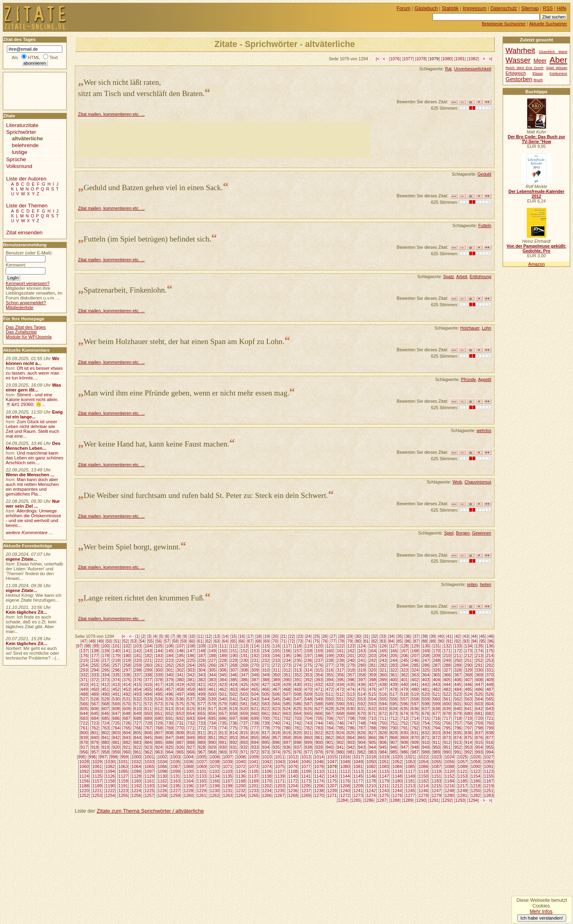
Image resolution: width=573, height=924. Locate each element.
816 (255, 733)
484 (458, 689)
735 (223, 723)
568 (105, 704)
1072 (241, 766)
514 (362, 694)
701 (276, 718)
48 (92, 641)
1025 (462, 757)
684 (95, 718)
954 (479, 747)
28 (341, 636)
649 (138, 713)
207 (415, 656)
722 (84, 723)
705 (319, 718)
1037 (201, 762)
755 (436, 723)
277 (330, 665)
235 (298, 660)
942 (351, 747)
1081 (460, 59)
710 (372, 718)
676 (426, 713)
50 (109, 641)
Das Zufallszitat (21, 332)
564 (479, 699)
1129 (149, 776)
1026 (476, 757)
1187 (489, 781)
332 (84, 675)
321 (383, 670)
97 (79, 646)
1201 (254, 786)
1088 (450, 766)
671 (372, 713)
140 (116, 651)
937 (298, 747)
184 (170, 656)
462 (223, 689)
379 (170, 680)
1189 (97, 786)
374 (116, 680)
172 (458, 651)
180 (127, 656)
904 (362, 742)
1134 (215, 776)
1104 (241, 771)
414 (127, 684)
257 (116, 665)
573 (159, 704)
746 (340, 723)
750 (383, 723)
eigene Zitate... (21, 559)
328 (458, 670)
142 (138, 651)
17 (250, 636)
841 (105, 738)
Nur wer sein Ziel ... (33, 504)
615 (191, 709)
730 (170, 723)
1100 (189, 771)
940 (330, 747)
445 (458, 684)
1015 (332, 757)
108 (191, 646)
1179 (384, 781)
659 (244, 713)
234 (287, 660)
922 (138, 747)
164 (372, 651)
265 (201, 665)
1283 (489, 795)
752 (405, 723)
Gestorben (519, 79)
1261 (201, 795)
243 (383, 660)
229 (234, 660)
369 (479, 675)
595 (394, 704)
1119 (436, 771)
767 (148, 728)
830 (405, 733)
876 (479, 738)
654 (191, 713)
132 (447, 646)
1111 (332, 771)
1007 (228, 757)
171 (447, 651)
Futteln (485, 225)
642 (479, 709)
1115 (384, 771)
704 (308, 718)
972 (255, 752)
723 (95, 723)
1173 (306, 781)
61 (200, 641)
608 (116, 709)
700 (266, 718)
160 (330, 651)
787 (362, 728)
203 (372, 656)
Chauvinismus (478, 482)
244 (394, 660)
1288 (395, 800)
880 (105, 742)
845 (148, 738)
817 (266, 733)
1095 (123, 771)
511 (330, 694)
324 (415, 670)
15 (234, 636)
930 (223, 747)
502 (234, 694)
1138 (267, 776)
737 (244, 723)
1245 (411, 791)
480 (415, 689)
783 (319, 728)
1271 (332, 795)
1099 (175, 771)
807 (159, 733)
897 (287, 742)
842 (116, 738)
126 (383, 646)
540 (223, 699)
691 (170, 718)
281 (372, 665)
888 (191, 742)
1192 (136, 786)
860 (308, 738)
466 (266, 689)
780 (287, 728)
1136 (241, 776)
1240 (345, 791)
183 (159, 656)
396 (351, 680)
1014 (319, 757)
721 (490, 718)
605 (84, 709)
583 (266, 704)
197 (308, 656)
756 (447, 723)
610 (138, 709)
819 (287, 733)
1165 (201, 781)
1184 (450, 781)
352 (298, 675)
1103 (228, 771)
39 (433, 636)
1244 (397, 791)
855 (255, 738)
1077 (408, 59)
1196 (189, 786)
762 (95, 728)
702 (287, 718)
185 (180, 656)
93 (466, 641)
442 (426, 684)
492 (127, 694)
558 (415, 699)
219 (127, 660)
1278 (423, 795)
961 (138, 752)
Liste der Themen (27, 206)
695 (212, 718)
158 (308, 651)
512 (340, 694)
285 (415, 665)
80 (358, 641)
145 (170, 651)
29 (350, 636)
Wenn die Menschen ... (30, 475)
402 (415, 680)
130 (426, 646)
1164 (189, 781)
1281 (462, 795)
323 (405, 670)
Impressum (475, 8)
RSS (548, 8)
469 (298, 689)
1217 (462, 786)
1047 (332, 762)
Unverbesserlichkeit (473, 69)
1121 (462, 771)
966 (191, 752)
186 (191, 656)
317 (340, 670)
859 (298, 738)
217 (105, 660)
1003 (175, 757)
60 (192, 641)
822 (319, 733)
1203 (280, 786)
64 (225, 641)
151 (234, 651)
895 (266, 742)
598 (426, 704)
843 (127, 738)
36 (408, 636)
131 (436, 646)
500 (212, 694)
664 (298, 713)
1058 (476, 762)
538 (201, 699)
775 (234, 728)
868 (394, 738)
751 (394, 723)
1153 (462, 776)
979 (330, 752)
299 (148, 670)
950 (436, 747)
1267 (280, 795)
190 (234, 656)
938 (308, 747)
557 (405, 699)
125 (372, 646)
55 (150, 641)
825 (351, 733)
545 (276, 699)
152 (244, 651)
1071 (228, 766)
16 (242, 636)
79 (350, 641)
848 (180, 738)
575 (180, 704)
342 (191, 675)
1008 (241, 757)
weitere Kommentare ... (29, 533)
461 (212, 689)
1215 (436, 786)
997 (103, 757)
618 (223, 709)
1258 (162, 795)
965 (180, 752)
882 (127, 742)
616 (201, 709)
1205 (306, 786)
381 (191, 680)
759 (479, 723)
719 (468, 718)
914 (468, 742)
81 (366, 641)
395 (340, 680)
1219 (489, 786)
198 (319, 656)
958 (105, 752)
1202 (267, 786)
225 (191, 660)
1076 (395, 59)
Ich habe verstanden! (542, 918)
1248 (450, 791)
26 (325, 636)
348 (255, 675)
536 (180, 699)
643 (490, 709)
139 (105, 651)
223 (170, 660)
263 (180, 665)
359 (372, 675)
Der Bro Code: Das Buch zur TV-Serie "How (537, 139)
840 (95, 738)
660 (255, 713)
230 (244, 660)
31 (366, 636)
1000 (136, 757)
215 (84, 660)
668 (340, 713)
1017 (358, 757)
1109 (306, 771)
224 (180, 660)
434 (340, 684)
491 (116, 694)
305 (212, 670)
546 (287, 699)
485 (468, 689)
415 (138, 684)
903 (351, 742)
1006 (215, 757)
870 (415, 738)
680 (468, 713)
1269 (306, 795)
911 (436, 742)
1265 (254, 795)
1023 (436, 757)
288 (447, 665)
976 (298, 752)
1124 (84, 776)
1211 (384, 786)
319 (362, 670)
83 (383, 641)
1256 (136, 795)
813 (223, 733)
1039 (228, 762)
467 (276, 689)
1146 (371, 776)
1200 (241, 786)
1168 (241, 781)
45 (483, 636)
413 (116, 684)
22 (292, 636)
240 (351, 660)
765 (127, 728)
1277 (411, 795)
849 (191, 738)
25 (316, 636)
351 (287, 675)
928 (201, 747)
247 (426, 660)
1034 (162, 762)
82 (375, 641)
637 (426, 709)
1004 (189, 757)
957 (95, 752)
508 (298, 694)
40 (441, 636)
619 (234, 709)
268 (234, 665)
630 (351, 709)
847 (170, 738)
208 (426, 656)
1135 (228, 776)
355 (330, 675)
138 (95, 651)
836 (468, 733)
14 (225, 636)
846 (159, 738)
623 (276, 709)
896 (276, 742)
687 (127, 718)
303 (191, 670)
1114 (371, 771)
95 (483, 641)
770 (180, 728)
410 (84, 684)
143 (148, 651)
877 (490, 738)
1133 (201, 776)
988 (426, 752)
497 (180, 694)
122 (340, 646)
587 (308, 704)
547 (298, 699)
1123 (489, 771)
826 (362, 733)
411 (95, 684)
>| (490, 59)
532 (138, 699)
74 (308, 641)
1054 (423, 762)
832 (426, 733)
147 (191, 651)
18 (259, 636)
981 (351, 752)
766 (138, 728)
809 (180, 733)
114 (255, 646)
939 (319, 747)
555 (383, 699)
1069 (201, 766)
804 (127, 733)
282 (383, 665)
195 (287, 656)
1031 (123, 762)
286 (426, 665)
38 (425, 636)
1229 (201, 791)
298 (138, 670)
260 (148, 665)
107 (180, 646)
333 (95, 675)
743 (308, 723)
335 (116, 675)
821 (308, 733)
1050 (371, 762)
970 (234, 752)
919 (105, 747)
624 (287, 709)
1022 (423, 757)
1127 (123, 776)
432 (319, 684)
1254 (110, 795)
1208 (345, 786)
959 (116, 752)
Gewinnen (482, 533)
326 (436, 670)
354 (319, 675)
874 (458, 738)
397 (362, 680)
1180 (397, 781)
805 (138, 733)
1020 (397, 757)
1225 (149, 791)
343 (201, 675)
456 (159, 689)
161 (340, 651)
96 (491, 641)
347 (244, 675)
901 (330, 742)
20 (275, 636)
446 (468, 684)
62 (209, 641)
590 (340, 704)
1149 (411, 776)
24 (308, 636)
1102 (215, 771)
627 (319, 709)
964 (170, 752)
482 (436, 689)
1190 (110, 786)
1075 (280, 766)
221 (148, 660)
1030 (110, 762)
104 (148, 646)
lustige (20, 152)
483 (447, 689)
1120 (450, 771)
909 (415, 742)
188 (212, 656)
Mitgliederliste (20, 307)
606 (95, 709)
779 (276, 728)
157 (298, 651)
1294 (473, 800)
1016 (345, 757)
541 (234, 699)
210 (447, 656)
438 (383, 684)
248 (436, 660)
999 (124, 757)
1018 (371, 757)
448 (490, 684)
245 (405, 660)
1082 (473, 59)
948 (415, 747)
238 (330, 660)
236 (308, 660)
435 (351, 684)
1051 (384, 762)
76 (325, 641)
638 (436, 709)
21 (283, 636)
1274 (371, 795)
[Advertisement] (224, 140)
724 (105, 723)
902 (340, 742)
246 (415, 660)
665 (308, 713)
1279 (436, 795)
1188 (84, 786)
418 (170, 684)
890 (212, 742)
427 (266, 684)
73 (300, 641)
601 (458, 704)
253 (490, 660)
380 (180, 680)
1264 (241, 795)
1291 (434, 800)
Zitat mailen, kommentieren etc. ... (111, 114)
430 (298, 684)
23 (300, 636)
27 (333, 636)
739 (266, 723)
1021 (411, 757)
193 (266, 656)
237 (319, 660)
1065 (149, 766)
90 (441, 641)
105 (159, 646)
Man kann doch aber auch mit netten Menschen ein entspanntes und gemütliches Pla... (32, 487)
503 (244, 694)
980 (340, 752)
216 (95, 660)
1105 (254, 771)
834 (447, 733)
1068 (189, 766)
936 (287, 747)
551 (340, 699)
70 (275, 641)
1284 (343, 800)
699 (255, 718)
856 (266, 738)
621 (255, 709)
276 (319, 665)
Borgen (463, 533)
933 (255, 747)
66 (242, 641)
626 (308, 709)
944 (372, 747)
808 (170, 733)
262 (170, 665)
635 (405, 709)
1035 (175, 762)
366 (447, 675)
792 (415, 728)
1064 (136, 766)
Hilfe (562, 8)
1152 (450, 776)
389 (276, 680)
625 (298, 709)
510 (319, 694)
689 (148, 718)
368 (468, 675)
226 (201, 660)
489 (95, 694)
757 (458, 723)
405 (447, 680)
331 (490, 670)
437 (372, 684)
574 (170, 704)
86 (408, 641)
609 (127, 709)
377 (148, 680)
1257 (149, 795)
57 (167, 641)
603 (479, 704)
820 (298, 733)
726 (127, 723)
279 (351, 665)
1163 (175, 781)
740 (276, 723)
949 (426, 747)
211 (458, 656)
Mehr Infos (541, 912)
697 (234, 718)
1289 (408, 800)
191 (244, 656)
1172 (293, 781)
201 (351, 656)
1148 (397, 776)
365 (436, 675)
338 (148, 675)
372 (95, 680)
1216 (450, 786)
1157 (97, 781)
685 (105, 718)
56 (159, 641)
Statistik (450, 8)
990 (447, 752)
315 (319, 670)
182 (148, 656)
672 (383, 713)
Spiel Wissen (557, 68)
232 (266, 660)
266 (212, 665)
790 (394, 728)
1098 (162, 771)
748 (362, 723)
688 (138, 718)
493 (138, 694)
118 (298, 646)
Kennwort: (16, 265)
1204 (293, 786)
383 (212, 680)
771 (191, 728)
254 (84, 665)
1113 (358, 771)
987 (415, 752)
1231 (228, 791)
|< (377, 59)
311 (276, 670)
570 (127, 704)
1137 (254, 776)
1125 (97, 776)
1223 (123, 791)
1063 (123, 766)
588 (319, 704)
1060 (84, 766)
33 (383, 636)
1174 (319, 781)
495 (159, 694)
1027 (489, 757)
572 (148, 704)
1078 (421, 59)
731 (180, 723)
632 (372, 709)
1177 (358, 781)
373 (105, 680)
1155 (489, 776)
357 (351, 675)
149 (212, 651)
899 (308, 742)
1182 (423, 781)
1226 (162, 791)
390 (287, 680)
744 (319, 723)
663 (287, 713)
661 (266, 713)
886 (170, 742)
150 (223, 651)
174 (479, 651)
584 (276, 704)
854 (244, 738)
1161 (149, 781)
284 (405, 665)
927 (191, 747)
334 (105, 675)
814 (234, 733)
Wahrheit (520, 50)
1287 (382, 800)
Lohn (487, 328)
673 (394, 713)
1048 (345, 762)
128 (405, 646)
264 (191, 665)
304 (201, 670)
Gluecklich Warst (553, 52)
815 (244, 733)
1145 (358, 776)
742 (298, 723)
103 (138, 646)
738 (255, 723)
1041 (254, 762)
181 (138, 656)
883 (138, 742)
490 (105, 694)
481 (426, 689)
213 (479, 656)
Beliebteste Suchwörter (504, 24)
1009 (254, 757)
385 (234, 680)
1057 (462, 762)
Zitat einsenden (24, 233)
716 (436, 718)
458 (180, 689)
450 (95, 689)
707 (340, 718)
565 (490, 699)
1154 (476, 776)
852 (223, 738)
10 (192, 636)
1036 (189, 762)
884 (148, 742)
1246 (423, 791)
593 (372, 704)
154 (266, 651)
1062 (110, 766)
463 (234, 689)
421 (201, 684)
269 (244, 665)
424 (234, 684)
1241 (358, 791)
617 (212, 709)
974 (276, 752)
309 (255, 670)
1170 (267, 781)
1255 (123, 795)
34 (391, 636)
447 (479, 684)
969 (223, 752)
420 (191, 684)
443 (436, 684)
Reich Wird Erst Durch (524, 68)
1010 (267, 757)
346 (234, 675)
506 (276, 694)
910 (426, 742)
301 (170, 670)
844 (138, 738)
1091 (489, 766)
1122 (476, 771)
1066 (162, 766)
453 (127, 689)
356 (340, 675)
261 (159, 665)
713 (405, 718)
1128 (136, 776)
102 (127, 646)
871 (426, 738)
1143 (332, 776)
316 (330, 670)
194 (276, 656)
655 (201, 713)
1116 (397, 771)
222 (159, 660)
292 (490, 665)
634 (394, 709)
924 (159, 747)
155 (276, 651)
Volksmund (19, 166)
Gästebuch (426, 8)
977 (308, 752)
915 (479, 742)
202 (362, 656)
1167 (228, 781)
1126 (110, 776)
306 (223, 670)
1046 (319, 762)
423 (223, 684)
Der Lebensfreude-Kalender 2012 (536, 194)
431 (308, 684)
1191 (123, 786)
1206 (319, 786)
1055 (436, 762)
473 (340, 689)
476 (372, 689)
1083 (384, 766)
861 (319, 738)
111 (223, 646)
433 (330, 684)
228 (223, 660)
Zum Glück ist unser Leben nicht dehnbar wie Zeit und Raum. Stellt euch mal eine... (32, 429)
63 (217, 641)
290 (468, 665)
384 (223, 680)
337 (138, 675)
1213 (411, 786)
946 (394, 747)
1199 (228, 786)
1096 (136, 771)
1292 (447, 800)
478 (394, 689)
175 (490, 651)
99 (96, 646)
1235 (280, 791)
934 (266, 747)
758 (468, 723)
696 (223, 718)
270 (255, 665)
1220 (84, 791)
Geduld (485, 174)
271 (266, 665)
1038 (215, 762)
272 (276, 665)
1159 (123, 781)
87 (416, 641)
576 (191, 704)
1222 (110, 791)
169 (426, 651)
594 (383, 704)
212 (468, 656)
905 (372, 742)
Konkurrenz (559, 74)
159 (319, 651)
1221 (97, 791)
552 (351, 699)
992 (468, 752)
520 (426, 694)
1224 (136, 791)
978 (319, 752)
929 (212, 747)
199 (330, 656)
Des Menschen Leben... (33, 446)
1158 (110, 781)
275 (308, 665)
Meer (540, 61)
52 (125, 641)
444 (447, 684)
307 (234, 670)
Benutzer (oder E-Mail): (29, 253)
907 (394, 742)
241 (362, 660)
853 (234, 738)
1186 (476, 781)
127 (394, 646)
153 (255, 651)
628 (330, 709)
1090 (476, 766)
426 (255, 684)
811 (201, 733)
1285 (356, 800)
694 (201, 718)
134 (468, 646)
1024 (450, 757)
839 (84, 738)
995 (82, 757)
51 (117, 641)
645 (95, 713)
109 (201, 646)
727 (138, 723)
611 (148, 709)
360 (383, 675)
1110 (319, 771)
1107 (280, 771)
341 (180, 675)
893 (244, 742)
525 (479, 694)
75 (316, 641)
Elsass (537, 74)
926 (180, 747)
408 (479, 680)
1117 (411, 771)
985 (394, 752)
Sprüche (16, 159)
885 (159, 742)
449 (84, 689)
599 (436, 704)
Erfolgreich (515, 73)
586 (298, 704)
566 (84, 704)
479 (405, 689)
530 (116, 699)
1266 (267, 795)
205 (394, 656)
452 (116, 689)
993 (479, 752)
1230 (215, 791)
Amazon (536, 264)
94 (474, 641)
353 (308, 675)
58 (175, 641)
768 (159, 728)
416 (148, 684)
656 (212, 713)
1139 (280, 776)
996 (92, 757)
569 (116, 704)
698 (244, 718)
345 (223, 675)
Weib (457, 482)
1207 (332, 786)
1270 (319, 795)
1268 (293, 795)
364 (426, 675)
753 (415, 723)
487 (490, 689)
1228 (189, 791)
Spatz (449, 277)
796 (458, 728)
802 (105, 733)
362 (405, 675)
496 (170, 694)
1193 (149, 786)
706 (330, 718)
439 (394, 684)
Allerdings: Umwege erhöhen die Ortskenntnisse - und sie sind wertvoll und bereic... (33, 518)
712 (394, 718)
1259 (175, 795)
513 (351, 694)
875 (468, 738)
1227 (175, 791)
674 (405, 713)
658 (234, 713)
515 (372, 694)
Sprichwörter (21, 132)
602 (468, 704)
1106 (267, 771)
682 (490, 713)
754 (426, 723)
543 (255, 699)
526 (490, 694)
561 (447, 699)
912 (447, 742)
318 (351, 670)
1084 (397, 766)
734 (212, 723)
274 (298, 665)
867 (383, 738)
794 (436, 728)
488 (84, 694)
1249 (462, 791)
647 (116, 713)
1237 (306, 791)
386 (244, 680)
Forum (404, 8)
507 (287, 694)
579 (223, 704)
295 (105, 670)
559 (426, 699)
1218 (476, 786)
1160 (136, 781)
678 (447, 713)
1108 (293, 771)
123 (351, 646)
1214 (423, 786)
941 (340, 747)
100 (105, 646)
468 (287, 689)
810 (191, 733)
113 (244, 646)
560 (436, 699)
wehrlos (484, 430)
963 (159, 752)
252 (479, 660)
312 (287, 670)
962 (148, 752)
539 (212, 699)
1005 (201, 757)
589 (330, 704)
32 (375, 636)
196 (298, 656)
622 (266, 709)
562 (458, 699)
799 (490, 728)
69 (267, 641)
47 (84, 641)
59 (184, 641)
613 (170, 709)
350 (276, 675)
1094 (110, 771)
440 (405, 684)
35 (400, 636)
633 (383, 709)
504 (255, 694)
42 (458, 636)
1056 (450, 762)
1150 (423, 776)
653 (180, 713)
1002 (162, 757)
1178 (371, 781)
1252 (84, 795)
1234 (267, 791)
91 (450, 641)
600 (447, 704)
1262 (215, 795)
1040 (241, 762)
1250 (476, 791)
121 (330, 646)
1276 (397, 795)
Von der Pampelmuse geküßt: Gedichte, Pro (536, 248)
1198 (215, 786)
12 (209, 636)
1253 (97, 795)
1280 (450, 795)
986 (405, 752)
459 (191, 689)
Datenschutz (504, 8)
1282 (476, 795)
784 (330, 728)
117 (287, 646)
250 (458, 660)
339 (159, 675)
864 (351, 738)
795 (447, 728)
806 (148, 733)
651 (159, 713)
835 (458, 733)
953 (468, 747)
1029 (97, 762)
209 (436, 656)
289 (458, 665)
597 (415, 704)
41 (450, 636)
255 (95, 665)
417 (159, 684)
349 (266, 675)
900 (319, 742)
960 (127, 752)
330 (479, 670)
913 (458, 742)
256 (105, 665)
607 (105, 709)
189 (223, 656)
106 (170, 646)
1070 (215, 766)
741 (287, 723)
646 (105, 713)
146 (180, 651)
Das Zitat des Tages (26, 327)
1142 (319, 776)
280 (362, 665)
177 (95, 656)
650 (148, 713)
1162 (162, 781)
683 (84, 718)
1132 (189, 776)
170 (436, 651)
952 (458, 747)
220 (138, 660)
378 (159, 680)
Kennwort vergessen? (28, 283)
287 (436, 665)
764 (116, 728)
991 (458, 752)
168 (415, 651)
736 (234, 723)
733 (201, 723)
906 (383, 742)
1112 (345, 771)
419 (180, 684)
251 (468, 660)
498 (191, 694)
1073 (254, 766)
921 (127, 747)
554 (372, 699)
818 (276, 733)
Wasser (518, 60)
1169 (254, 781)
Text (54, 57)
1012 (293, 757)
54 (142, 641)
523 (458, 694)
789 (383, 728)
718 (458, 718)
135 (479, 646)
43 (466, 636)
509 (308, 694)
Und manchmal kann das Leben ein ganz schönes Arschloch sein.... (34, 458)
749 (372, 723)
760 (490, 723)
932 (244, 747)
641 (468, 709)
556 (394, 699)
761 (84, 728)
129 (415, 646)
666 (319, 713)
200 (340, 656)
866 (372, 738)
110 (212, 646)
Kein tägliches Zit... (26, 612)
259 (138, 665)
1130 (162, 776)
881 (116, 742)
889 (201, 742)
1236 (293, 791)
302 (180, 670)
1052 (397, 762)
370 (490, 675)
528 (95, 699)
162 (351, 651)
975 (287, 752)
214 (490, 656)
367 (458, 675)
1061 (97, 766)
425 (244, 684)
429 (287, 684)
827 (372, 733)
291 (479, 665)
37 (416, 636)
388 (266, 680)
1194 (162, 786)
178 (105, 656)
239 (340, 660)
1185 (462, 781)
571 (138, 704)
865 (362, 738)
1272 (345, 795)
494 (148, 694)
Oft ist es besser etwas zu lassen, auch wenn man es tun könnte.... (34, 373)
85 (400, 641)
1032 (136, 762)
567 (95, 704)
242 (372, 660)
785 (340, 728)
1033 (149, 762)
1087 (436, 766)
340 (170, 675)
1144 (345, 776)
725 (116, 723)
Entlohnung (481, 277)
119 (308, 646)
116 (276, 646)
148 (201, 651)
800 (84, 733)
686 (116, 718)
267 (223, 665)
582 (255, 704)
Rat (449, 69)
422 (212, 684)
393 (319, 680)
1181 (411, 781)
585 (287, 704)
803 (116, 733)
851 (212, 738)
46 (491, 636)
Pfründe (468, 379)
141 (127, 651)
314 (308, 670)
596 (405, 704)
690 (159, 718)
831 (415, 733)
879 (95, 742)
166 (394, 651)
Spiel (449, 533)
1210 (371, 786)
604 (490, 704)
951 (447, 747)
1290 (421, 800)
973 (266, 752)
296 (116, 670)
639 (447, 709)
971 (244, 752)
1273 (358, 795)
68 (259, 641)
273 (287, 665)
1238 (319, 791)
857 (276, 738)
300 (159, 670)
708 (351, 718)
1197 (201, 786)
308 (244, 670)
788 (372, 728)
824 (340, 733)
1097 (149, 771)
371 (84, 680)
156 (287, 651)
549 (319, 699)
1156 (84, 781)
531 (127, 699)
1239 (332, 791)
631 (362, 709)
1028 (84, 762)
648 (127, 713)
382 (201, 680)
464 (244, 689)
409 (490, 680)
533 (148, 699)
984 (383, 752)
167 (405, 651)
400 (394, 680)
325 (426, 670)
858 (287, 738)
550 (330, 699)
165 (383, 651)
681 (479, 713)
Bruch (538, 80)
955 (490, 747)
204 (383, 656)
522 (447, 694)
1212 (397, 786)
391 (298, 680)
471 (319, 689)
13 (217, 636)
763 (105, 728)
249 (447, 660)
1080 (447, 59)
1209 (358, 786)
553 (362, 699)
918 (95, 747)
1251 (489, 791)
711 (383, 718)
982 (362, 752)
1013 (306, 757)
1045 (306, 762)
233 (276, 660)
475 (362, 689)
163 (362, 651)
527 (84, 699)
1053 (411, 762)
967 (201, 752)
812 (212, 733)
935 (276, 747)
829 (394, 733)
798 (479, 728)
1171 (280, 781)
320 (372, 670)
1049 (358, 762)
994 (490, 752)
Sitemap (530, 8)
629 (340, 709)
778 (266, 728)
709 (362, 718)
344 (212, 675)
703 (298, 718)
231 (255, 660)
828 (383, 733)
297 (127, 670)
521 (436, 694)
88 (425, 641)
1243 (384, 791)
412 (105, 684)
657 (223, 713)
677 (436, 713)
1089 (462, 766)
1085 (411, 766)
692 (180, 718)
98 (88, 646)
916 (490, 742)
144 (159, 651)
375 (127, 680)
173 (468, 651)
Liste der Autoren (26, 179)
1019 (384, 757)
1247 (436, 791)
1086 (423, 766)
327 (447, 670)
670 (362, 713)
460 (201, 689)
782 (308, 728)
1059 (489, 762)
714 (415, 718)
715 (426, 718)
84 (391, 641)
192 (255, 656)
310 (266, 670)
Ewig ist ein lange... (34, 414)
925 (170, 747)
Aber (558, 60)
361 (394, 675)
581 (244, 704)
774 (223, 728)
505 (266, 694)
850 (201, 738)
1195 (175, 786)
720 (479, 718)
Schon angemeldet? (26, 303)
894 (255, 742)
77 (333, 641)
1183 (436, 781)
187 (201, 656)
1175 (332, 781)
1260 (189, 795)
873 (447, 738)
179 (116, 656)
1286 (369, 800)
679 (458, 713)
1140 (293, 776)
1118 (423, 771)
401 (405, 680)
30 (358, 636)
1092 (84, 771)
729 (159, 723)
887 (180, 742)
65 (234, 641)
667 (330, 713)
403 (426, 680)
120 (319, 646)
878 (84, 742)
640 (458, 709)
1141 (306, 776)
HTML (34, 57)
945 (383, 747)
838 (490, 733)
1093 (97, 771)
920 (116, 747)
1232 (241, 791)
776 (244, 728)
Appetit (485, 379)
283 (394, 665)
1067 (175, 766)
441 (415, 684)
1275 (384, 795)
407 (468, 680)
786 (351, 728)
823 (330, 733)
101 (116, 646)
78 (341, 641)
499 (201, 694)
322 (394, 670)
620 (244, 709)
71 (283, 641)
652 (170, 713)
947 (405, 747)
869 (405, 738)
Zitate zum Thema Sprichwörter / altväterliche (150, 811)
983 (372, 752)
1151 (436, 776)
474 (351, 689)
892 (234, 742)
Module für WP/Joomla (29, 337)
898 (298, 742)
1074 (267, 766)
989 (436, 752)
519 (415, 694)
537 (191, 699)
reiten (472, 584)
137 (84, 651)
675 (415, 713)
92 (458, 641)
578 (212, 704)
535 (170, 699)
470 (308, 689)
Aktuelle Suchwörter (548, 24)
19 (267, 636)
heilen (485, 584)
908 (405, 742)
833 (436, 733)
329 (468, 670)
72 (292, 641)
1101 (201, 771)
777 (255, 728)
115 (266, 646)
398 (372, 680)
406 (458, 680)
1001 (149, 757)
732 (191, 723)
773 (212, 728)
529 (105, 699)
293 (84, 670)
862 (330, 738)
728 (148, 723)
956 (84, 752)
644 (84, 713)
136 (490, 646)
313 (298, 670)
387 (255, 680)
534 (159, 699)
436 (362, 684)
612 (159, 709)
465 (255, 689)
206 (405, 656)
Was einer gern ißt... (33, 387)
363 (415, 675)
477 (383, 689)
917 (84, 747)
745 (330, 723)
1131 (175, 776)
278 (340, 665)
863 (340, 738)
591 (351, 704)
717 (447, 718)
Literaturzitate (22, 125)
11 (200, 636)
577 (201, 704)
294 (95, 670)
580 (234, 704)
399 (383, 680)
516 (383, 694)
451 (105, 689)
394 (330, 680)
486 (479, 689)
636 (415, 709)
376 (138, 680)
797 (468, 728)
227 (212, 660)
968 (212, 752)
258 (127, 665)
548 (308, 699)
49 (101, 641)
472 (330, 689)
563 (468, 699)
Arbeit (462, 277)
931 (234, 747)
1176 (345, 781)
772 (201, 728)
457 (170, 689)
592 (362, 704)
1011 (280, 757)
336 (127, 675)
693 (191, 718)
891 (223, 742)
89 (433, 641)
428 (276, 684)
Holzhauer (470, 328)
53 (134, 641)
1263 (228, 795)
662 (276, 713)
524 (468, 694)
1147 (384, 776)
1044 (293, 762)
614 (180, 709)
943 (362, 747)
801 (95, 733)
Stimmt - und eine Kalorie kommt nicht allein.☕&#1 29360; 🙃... (32, 400)
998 (114, 757)
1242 (371, 791)
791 (405, 728)
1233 (254, 791)
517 (394, 694)
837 (479, 733)
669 (351, 713)
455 (148, 689)
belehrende (25, 145)
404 (436, 680)
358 (362, 675)
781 (298, 728)
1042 (267, 762)
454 (138, 689)
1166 (215, 781)
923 (148, 747)
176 (84, 656)
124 (362, 646)
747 (351, 723)
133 (458, 646)
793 (426, 728)
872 (436, 738)
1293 (460, 800)
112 (234, 646)
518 (405, 694)
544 (266, 699)
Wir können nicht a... (32, 361)
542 (244, 699)
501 (223, 694)
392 (308, 680)
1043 (280, 762)
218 (116, 660)
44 (474, 636)
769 (170, 728)
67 (250, 641)
